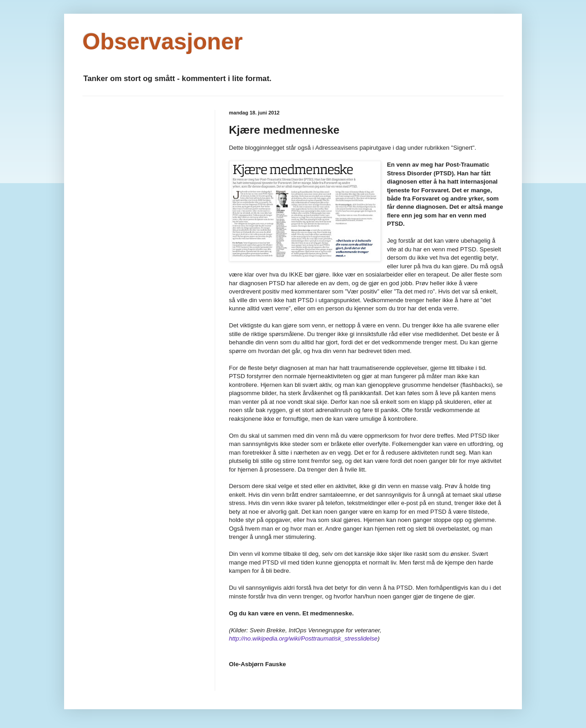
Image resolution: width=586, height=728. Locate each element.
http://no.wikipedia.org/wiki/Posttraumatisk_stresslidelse (303, 638)
